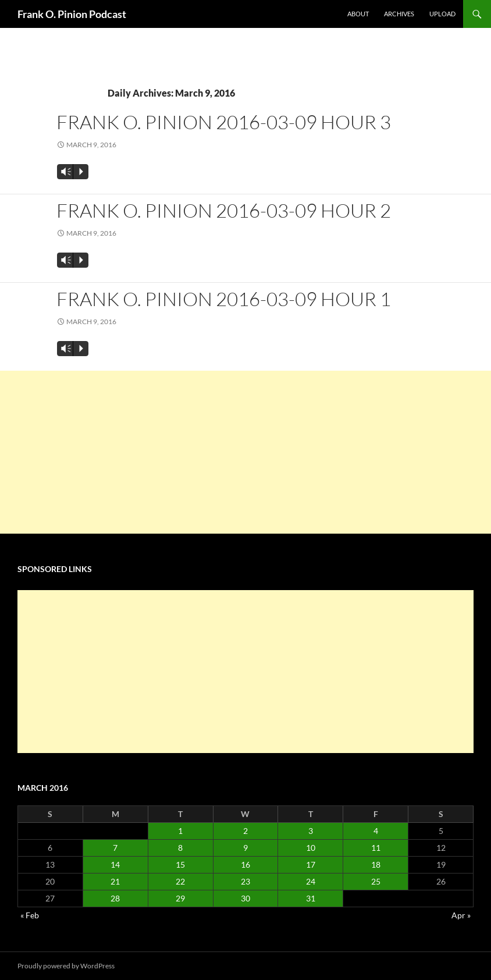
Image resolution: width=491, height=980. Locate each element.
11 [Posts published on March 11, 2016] (376, 848)
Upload (442, 14)
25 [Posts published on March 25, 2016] (376, 881)
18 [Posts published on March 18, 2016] (376, 864)
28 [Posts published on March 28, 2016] (115, 898)
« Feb (30, 915)
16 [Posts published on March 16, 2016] (245, 864)
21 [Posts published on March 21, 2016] (115, 881)
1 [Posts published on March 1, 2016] (180, 831)
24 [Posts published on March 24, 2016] (311, 881)
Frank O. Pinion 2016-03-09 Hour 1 (224, 299)
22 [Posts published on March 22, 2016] (180, 881)
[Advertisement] (245, 452)
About (358, 14)
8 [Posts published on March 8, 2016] (180, 848)
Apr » (461, 915)
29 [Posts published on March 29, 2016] (180, 898)
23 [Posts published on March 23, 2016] (245, 881)
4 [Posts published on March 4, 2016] (376, 831)
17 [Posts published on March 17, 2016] (311, 864)
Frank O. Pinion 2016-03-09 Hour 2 (224, 210)
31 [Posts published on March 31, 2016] (311, 898)
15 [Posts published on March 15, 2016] (180, 864)
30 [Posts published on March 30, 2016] (245, 898)
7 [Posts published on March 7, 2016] (115, 848)
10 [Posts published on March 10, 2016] (311, 848)
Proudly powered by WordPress (66, 966)
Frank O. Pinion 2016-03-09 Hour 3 (224, 122)
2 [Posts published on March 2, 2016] (245, 831)
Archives (399, 14)
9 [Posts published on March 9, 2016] (245, 848)
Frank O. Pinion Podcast (72, 14)
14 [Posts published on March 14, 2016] (115, 864)
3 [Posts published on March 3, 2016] (311, 831)
